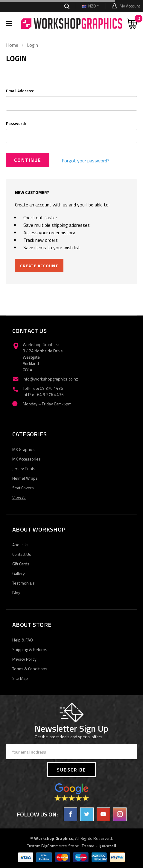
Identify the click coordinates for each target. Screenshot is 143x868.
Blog (16, 592)
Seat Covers (23, 488)
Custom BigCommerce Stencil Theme (61, 846)
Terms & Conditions (30, 669)
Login (32, 45)
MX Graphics (23, 449)
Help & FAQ (23, 640)
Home (12, 45)
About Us (20, 545)
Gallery (19, 573)
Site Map (20, 678)
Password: (16, 123)
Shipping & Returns (30, 649)
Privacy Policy (24, 659)
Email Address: (20, 91)
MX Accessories (26, 459)
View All (19, 497)
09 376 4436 (51, 388)
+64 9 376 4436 (49, 394)
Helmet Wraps (25, 478)
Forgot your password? (86, 161)
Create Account (39, 266)
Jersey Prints (24, 468)
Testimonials (23, 583)
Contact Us (22, 554)
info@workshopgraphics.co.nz (50, 379)
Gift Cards (21, 564)
